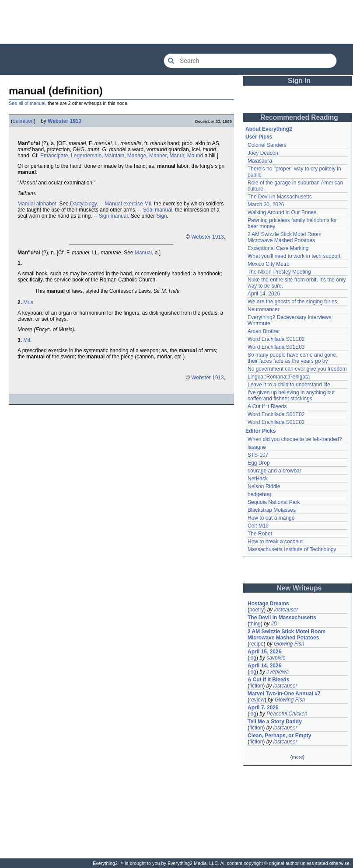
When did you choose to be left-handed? (295, 439)
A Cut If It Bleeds (267, 406)
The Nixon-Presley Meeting (279, 272)
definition (23, 121)
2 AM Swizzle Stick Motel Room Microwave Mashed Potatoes (285, 237)
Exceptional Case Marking (278, 248)
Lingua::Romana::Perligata (279, 377)
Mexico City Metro (269, 264)
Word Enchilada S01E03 (276, 347)
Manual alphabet (37, 204)
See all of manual (27, 103)
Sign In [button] (299, 81)
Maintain (114, 156)
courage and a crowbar (274, 471)
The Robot (260, 534)
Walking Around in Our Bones (282, 212)
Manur (177, 156)
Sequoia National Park (274, 502)
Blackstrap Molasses (272, 510)
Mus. (29, 302)
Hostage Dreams (268, 604)
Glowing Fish (289, 644)
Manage (137, 156)
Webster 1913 (65, 121)
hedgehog (259, 494)
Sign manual (113, 216)
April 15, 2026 (264, 652)
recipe (257, 644)
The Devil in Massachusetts (280, 197)
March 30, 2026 (266, 205)
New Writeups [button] (299, 588)
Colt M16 (258, 526)
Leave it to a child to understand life (289, 385)
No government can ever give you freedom (297, 369)
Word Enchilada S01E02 (276, 339)
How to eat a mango (271, 518)
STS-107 (258, 455)
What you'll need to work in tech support (294, 256)
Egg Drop (259, 463)
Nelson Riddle (264, 486)
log (253, 658)
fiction (256, 686)
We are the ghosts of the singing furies (292, 302)
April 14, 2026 (264, 294)
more (297, 757)
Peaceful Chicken (287, 714)
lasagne (257, 447)
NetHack (258, 479)
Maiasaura (260, 161)
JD (274, 624)
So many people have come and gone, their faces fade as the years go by (292, 358)
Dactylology (83, 204)
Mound (195, 156)
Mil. (149, 204)
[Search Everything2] (250, 61)
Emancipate (54, 156)
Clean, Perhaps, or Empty (279, 736)
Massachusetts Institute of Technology (292, 549)
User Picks (259, 137)
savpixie (276, 658)
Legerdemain (86, 156)
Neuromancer (264, 309)
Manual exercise (124, 204)
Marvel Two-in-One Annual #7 (284, 694)
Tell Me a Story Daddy (275, 722)
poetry (257, 610)
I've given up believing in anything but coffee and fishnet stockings (291, 396)
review (257, 700)
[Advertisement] (177, 22)
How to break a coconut (275, 542)
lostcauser (286, 610)
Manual (143, 253)
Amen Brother (264, 331)
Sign (162, 216)
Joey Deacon (263, 153)
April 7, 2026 (263, 708)
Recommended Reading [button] (299, 117)
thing (255, 624)
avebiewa (278, 672)
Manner (158, 156)
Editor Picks (260, 431)
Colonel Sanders (267, 145)
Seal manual (158, 210)
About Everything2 (269, 129)
